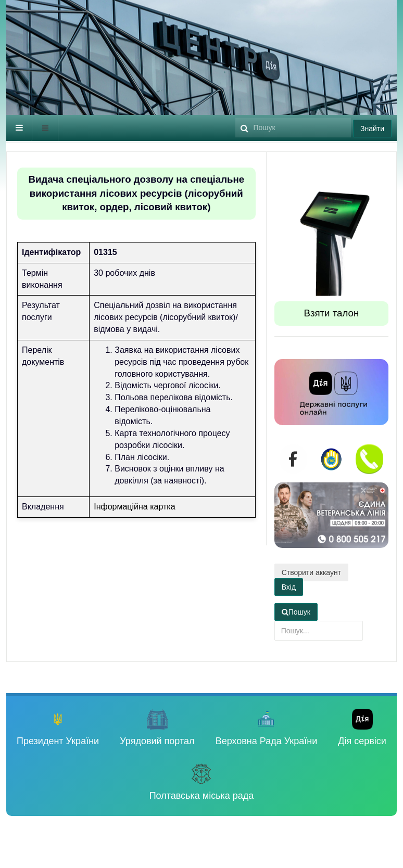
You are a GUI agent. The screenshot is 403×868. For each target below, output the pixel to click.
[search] (293, 127)
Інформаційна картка (134, 507)
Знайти (372, 129)
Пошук (236, 115)
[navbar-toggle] (19, 128)
